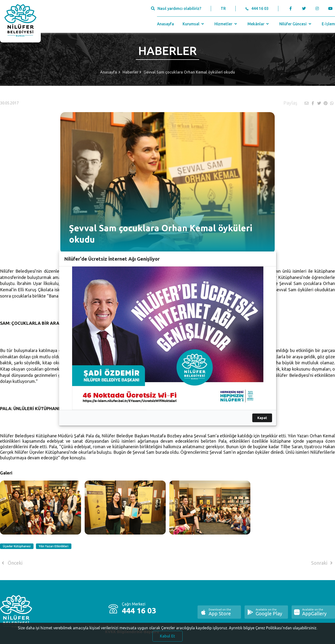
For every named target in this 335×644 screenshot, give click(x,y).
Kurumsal (194, 24)
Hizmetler (226, 24)
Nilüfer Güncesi (296, 24)
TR (223, 8)
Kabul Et (167, 637)
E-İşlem (328, 24)
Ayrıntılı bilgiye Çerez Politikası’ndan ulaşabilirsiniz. (273, 629)
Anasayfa (165, 24)
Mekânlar (259, 24)
